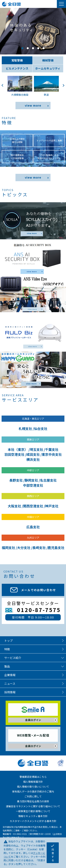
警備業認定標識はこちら (33, 777)
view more (33, 105)
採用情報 (10, 692)
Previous (4, 88)
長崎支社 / (40, 548)
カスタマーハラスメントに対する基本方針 (33, 821)
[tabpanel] (33, 31)
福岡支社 (8, 548)
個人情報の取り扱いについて (33, 787)
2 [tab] (28, 48)
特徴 (7, 649)
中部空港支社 (33, 485)
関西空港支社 (33, 506)
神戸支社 (52, 506)
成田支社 (33, 454)
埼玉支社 (36, 449)
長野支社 (16, 480)
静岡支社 (31, 480)
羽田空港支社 (14, 454)
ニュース (10, 683)
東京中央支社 (52, 454)
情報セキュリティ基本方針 (33, 816)
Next (62, 88)
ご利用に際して (33, 796)
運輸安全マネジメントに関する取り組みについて (33, 806)
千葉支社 (52, 449)
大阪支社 (14, 506)
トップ (8, 640)
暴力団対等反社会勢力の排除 (33, 801)
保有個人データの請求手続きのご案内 (33, 791)
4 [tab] (38, 48)
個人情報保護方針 (33, 782)
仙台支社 (41, 428)
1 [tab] (23, 48)
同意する (52, 853)
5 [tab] (44, 48)
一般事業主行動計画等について (33, 811)
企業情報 (10, 675)
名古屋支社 (48, 480)
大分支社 (24, 548)
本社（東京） (18, 449)
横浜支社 (33, 459)
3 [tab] (33, 48)
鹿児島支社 (56, 548)
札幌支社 (25, 428)
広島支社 (33, 527)
